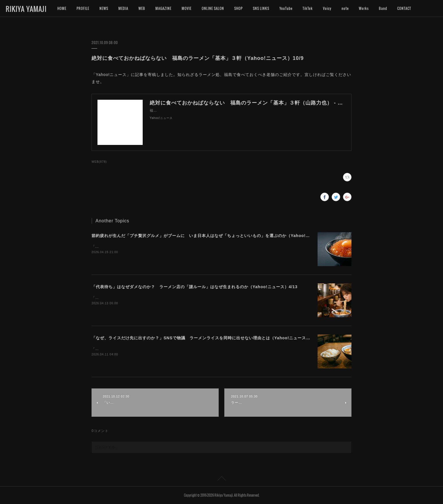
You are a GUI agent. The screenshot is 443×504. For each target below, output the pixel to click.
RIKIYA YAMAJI (26, 9)
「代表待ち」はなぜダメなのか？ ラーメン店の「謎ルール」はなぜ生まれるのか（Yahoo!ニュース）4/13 (195, 287)
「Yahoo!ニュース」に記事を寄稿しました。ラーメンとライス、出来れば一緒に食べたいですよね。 (175, 349)
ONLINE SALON (213, 8)
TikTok (308, 8)
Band (383, 8)
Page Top (221, 479)
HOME (62, 8)
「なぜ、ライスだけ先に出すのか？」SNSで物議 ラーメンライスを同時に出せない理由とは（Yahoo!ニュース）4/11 (205, 338)
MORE (402, 8)
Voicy (327, 8)
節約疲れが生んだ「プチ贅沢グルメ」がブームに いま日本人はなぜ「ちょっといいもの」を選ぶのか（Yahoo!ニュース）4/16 (214, 236)
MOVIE (187, 8)
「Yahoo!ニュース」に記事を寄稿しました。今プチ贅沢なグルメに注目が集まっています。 (167, 247)
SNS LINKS (261, 8)
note (345, 8)
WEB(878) (99, 162)
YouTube (286, 8)
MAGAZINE (163, 8)
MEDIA (123, 8)
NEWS (104, 8)
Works (364, 8)
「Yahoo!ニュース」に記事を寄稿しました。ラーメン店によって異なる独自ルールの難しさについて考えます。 (184, 298)
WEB (142, 8)
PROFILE (83, 8)
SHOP (238, 8)
